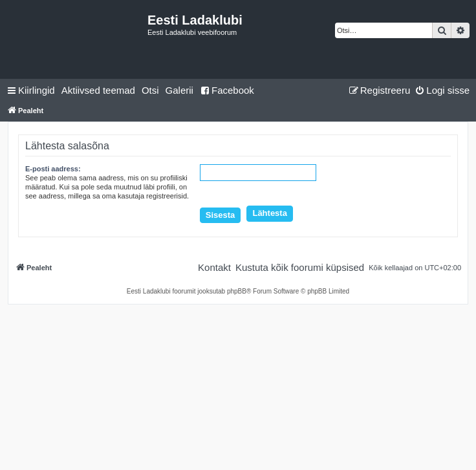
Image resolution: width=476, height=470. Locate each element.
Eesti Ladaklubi (195, 20)
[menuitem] (98, 91)
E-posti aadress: (53, 169)
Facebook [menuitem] (227, 90)
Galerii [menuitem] (179, 90)
